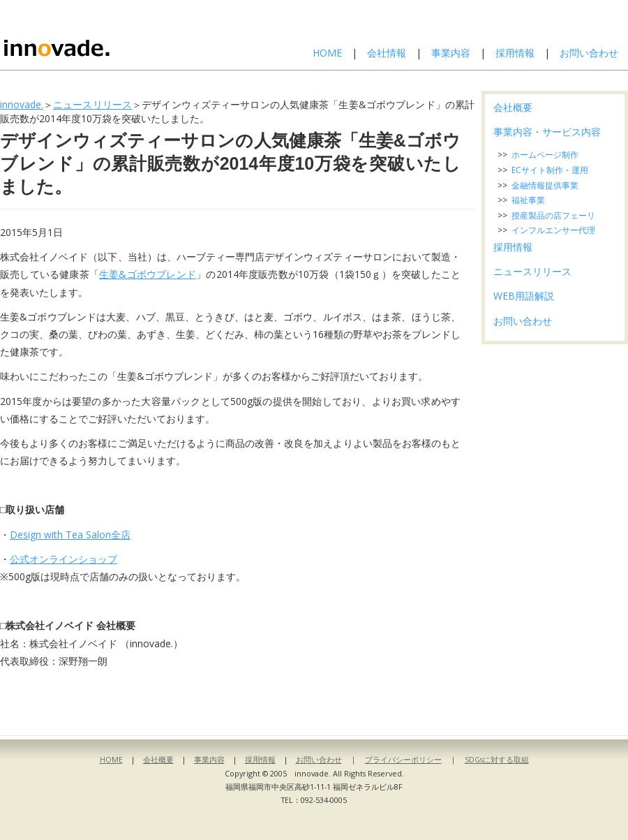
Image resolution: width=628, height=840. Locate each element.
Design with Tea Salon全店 (70, 535)
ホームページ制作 (545, 155)
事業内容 (451, 53)
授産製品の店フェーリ (553, 215)
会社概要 (513, 107)
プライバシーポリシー (403, 759)
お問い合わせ (589, 53)
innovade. (22, 104)
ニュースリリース (92, 104)
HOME (327, 53)
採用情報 (515, 53)
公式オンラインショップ (63, 559)
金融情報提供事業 (545, 185)
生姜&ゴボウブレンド (148, 274)
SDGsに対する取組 (497, 759)
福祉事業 (528, 200)
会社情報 (387, 53)
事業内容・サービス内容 (547, 132)
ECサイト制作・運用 (550, 170)
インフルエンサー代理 (553, 230)
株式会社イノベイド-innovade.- (93, 35)
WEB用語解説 (524, 296)
